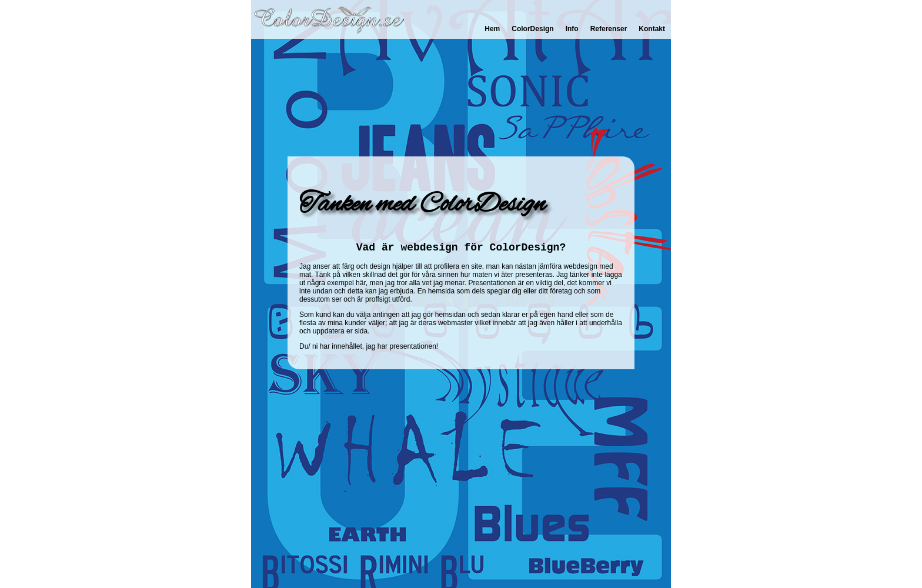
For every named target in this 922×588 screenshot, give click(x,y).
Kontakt (652, 29)
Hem (492, 29)
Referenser (609, 29)
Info (572, 29)
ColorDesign (532, 29)
